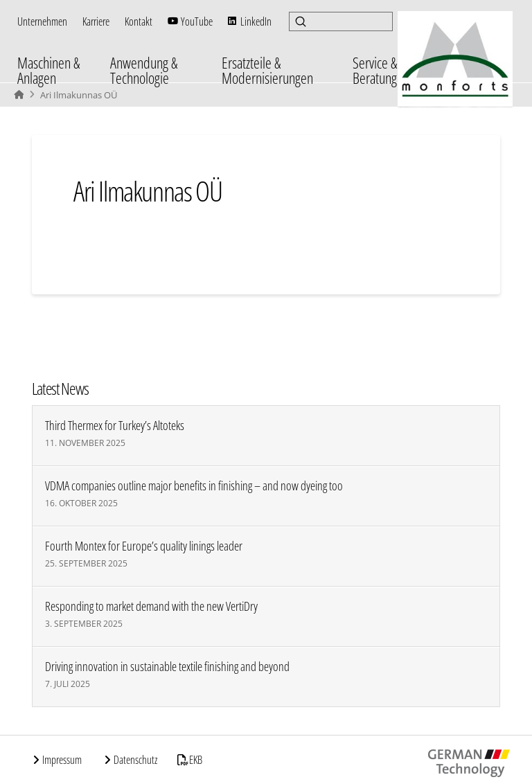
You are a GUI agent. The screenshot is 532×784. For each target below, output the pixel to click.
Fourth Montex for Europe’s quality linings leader (144, 546)
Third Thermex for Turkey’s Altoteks (115, 426)
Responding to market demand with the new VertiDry (151, 606)
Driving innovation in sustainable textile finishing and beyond (167, 667)
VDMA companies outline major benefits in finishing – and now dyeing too (194, 486)
